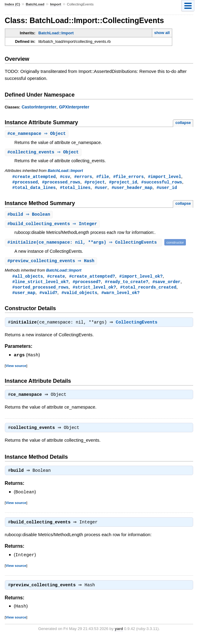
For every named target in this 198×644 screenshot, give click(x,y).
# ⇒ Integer (53, 226)
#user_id (167, 189)
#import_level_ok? (141, 279)
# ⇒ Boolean (30, 216)
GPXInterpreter (74, 107)
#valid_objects (79, 296)
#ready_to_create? (127, 284)
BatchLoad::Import (56, 33)
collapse (183, 123)
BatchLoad (35, 4)
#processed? (87, 284)
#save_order (167, 284)
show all (162, 33)
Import (56, 4)
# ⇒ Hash (52, 263)
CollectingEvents (138, 327)
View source (16, 370)
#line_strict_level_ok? (40, 284)
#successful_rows (162, 183)
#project (94, 183)
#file (102, 177)
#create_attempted (34, 177)
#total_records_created (148, 290)
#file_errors (128, 177)
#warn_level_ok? (120, 296)
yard (119, 635)
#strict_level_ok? (94, 290)
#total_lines (75, 189)
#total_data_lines (34, 189)
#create (56, 279)
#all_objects (28, 279)
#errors (83, 177)
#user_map (24, 296)
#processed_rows (61, 183)
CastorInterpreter (39, 107)
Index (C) (13, 4)
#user (101, 189)
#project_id (123, 183)
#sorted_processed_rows (40, 290)
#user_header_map (132, 189)
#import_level (164, 177)
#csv (65, 177)
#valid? (48, 296)
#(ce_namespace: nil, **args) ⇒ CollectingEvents (84, 244)
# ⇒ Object (37, 134)
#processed (25, 183)
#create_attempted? (92, 279)
